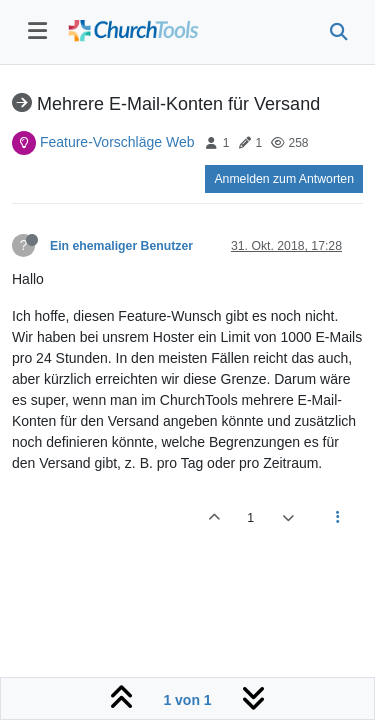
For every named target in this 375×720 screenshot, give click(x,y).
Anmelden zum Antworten (284, 179)
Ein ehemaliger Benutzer (121, 246)
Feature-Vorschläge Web (117, 142)
